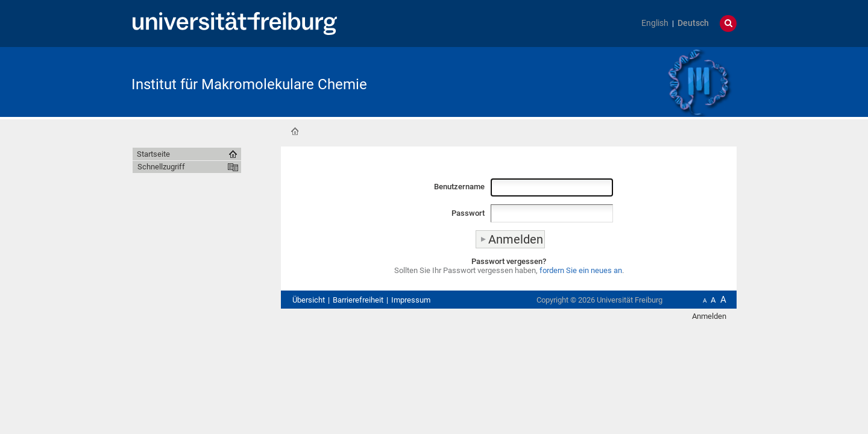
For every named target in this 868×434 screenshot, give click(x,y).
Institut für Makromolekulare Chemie (249, 84)
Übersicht (309, 300)
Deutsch (693, 23)
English (655, 23)
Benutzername (459, 187)
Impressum (411, 300)
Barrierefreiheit (358, 300)
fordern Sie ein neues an (581, 270)
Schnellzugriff (161, 167)
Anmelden (709, 316)
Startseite (295, 131)
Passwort (468, 213)
